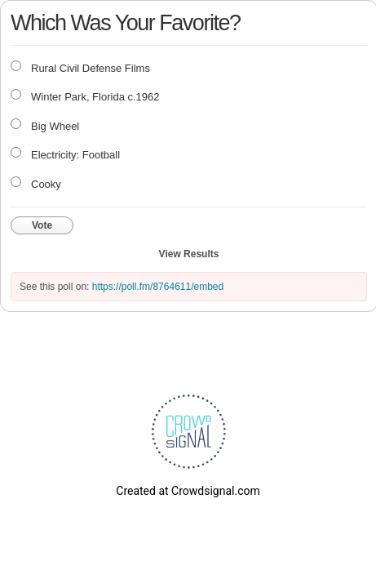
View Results (189, 254)
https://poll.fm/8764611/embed (158, 287)
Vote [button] (42, 225)
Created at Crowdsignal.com (188, 491)
